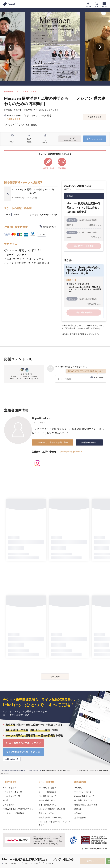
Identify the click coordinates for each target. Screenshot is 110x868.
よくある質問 (9, 805)
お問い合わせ (80, 817)
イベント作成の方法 (47, 792)
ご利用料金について (47, 796)
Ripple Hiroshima (41, 418)
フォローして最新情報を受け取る (52, 442)
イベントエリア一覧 (11, 796)
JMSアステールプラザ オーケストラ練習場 (44, 863)
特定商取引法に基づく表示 (86, 805)
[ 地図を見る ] (13, 119)
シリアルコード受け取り (13, 813)
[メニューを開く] (104, 4)
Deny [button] (86, 854)
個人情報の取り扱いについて (87, 800)
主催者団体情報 (95, 117)
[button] (4, 858)
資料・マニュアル (46, 813)
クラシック (9, 92)
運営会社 (78, 809)
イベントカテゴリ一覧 (12, 792)
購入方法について (50, 227)
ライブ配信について (47, 805)
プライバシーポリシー (84, 792)
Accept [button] (100, 854)
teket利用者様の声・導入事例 (52, 809)
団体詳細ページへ (89, 442)
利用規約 (78, 787)
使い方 (6, 800)
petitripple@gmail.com (71, 452)
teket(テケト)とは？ (47, 787)
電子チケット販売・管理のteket (13, 770)
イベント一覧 (34, 770)
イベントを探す (10, 787)
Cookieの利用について (84, 796)
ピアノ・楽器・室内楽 (27, 92)
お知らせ (78, 813)
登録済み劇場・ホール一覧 (50, 817)
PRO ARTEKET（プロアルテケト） (18, 809)
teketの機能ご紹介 (47, 800)
